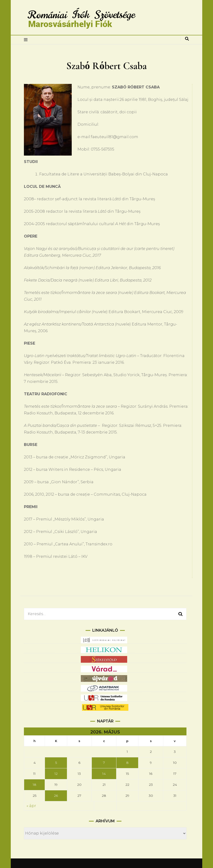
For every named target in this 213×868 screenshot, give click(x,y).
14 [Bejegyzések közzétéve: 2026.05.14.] (104, 774)
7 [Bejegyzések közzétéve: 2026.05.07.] (104, 763)
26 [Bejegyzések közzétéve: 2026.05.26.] (56, 796)
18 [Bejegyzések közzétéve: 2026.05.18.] (35, 785)
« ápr (31, 806)
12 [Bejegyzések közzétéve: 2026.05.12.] (56, 774)
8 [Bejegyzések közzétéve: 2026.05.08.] (127, 763)
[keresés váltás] (187, 39)
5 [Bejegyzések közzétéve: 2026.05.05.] (56, 763)
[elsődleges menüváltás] (27, 40)
